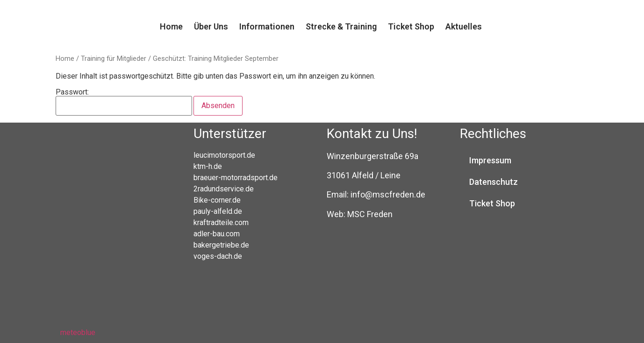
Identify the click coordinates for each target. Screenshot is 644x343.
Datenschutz (494, 182)
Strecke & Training (341, 26)
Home (171, 26)
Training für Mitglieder (114, 58)
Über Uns (211, 26)
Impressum (490, 160)
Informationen (267, 26)
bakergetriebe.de (221, 245)
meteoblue (78, 332)
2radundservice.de (224, 189)
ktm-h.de (208, 166)
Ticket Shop (411, 26)
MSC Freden (370, 214)
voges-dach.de (218, 256)
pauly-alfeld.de (218, 211)
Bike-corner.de (217, 200)
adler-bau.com (217, 234)
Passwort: (124, 102)
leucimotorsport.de (224, 155)
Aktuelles (464, 26)
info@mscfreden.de (388, 194)
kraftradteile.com (221, 223)
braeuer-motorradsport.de (236, 178)
